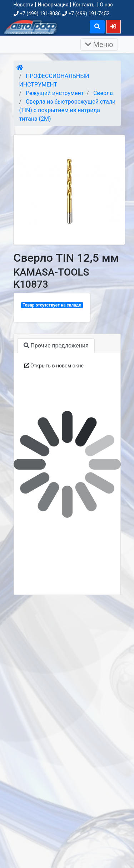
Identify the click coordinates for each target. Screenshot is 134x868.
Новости (24, 5)
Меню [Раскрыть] (99, 45)
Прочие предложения (56, 346)
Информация (53, 5)
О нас (106, 5)
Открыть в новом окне (54, 366)
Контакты (84, 5)
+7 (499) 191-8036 (37, 14)
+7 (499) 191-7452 (86, 14)
